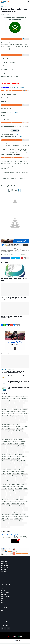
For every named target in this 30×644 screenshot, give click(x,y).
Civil (23, 419)
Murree (15, 483)
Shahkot (3, 509)
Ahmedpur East (12, 402)
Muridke (10, 483)
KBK (13, 456)
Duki (24, 423)
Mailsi (8, 473)
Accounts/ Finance (24, 398)
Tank (3, 520)
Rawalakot (4, 503)
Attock (7, 404)
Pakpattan (23, 492)
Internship (23, 443)
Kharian (19, 458)
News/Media (4, 490)
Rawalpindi (10, 503)
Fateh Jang (8, 430)
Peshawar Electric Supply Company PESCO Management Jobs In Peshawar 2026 (15, 299)
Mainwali (12, 473)
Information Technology (6, 443)
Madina (3, 473)
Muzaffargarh (4, 486)
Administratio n (24, 400)
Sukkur (20, 513)
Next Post (27, 322)
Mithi (14, 481)
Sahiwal (3, 505)
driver (16, 423)
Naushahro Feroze (5, 488)
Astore (3, 404)
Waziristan (4, 529)
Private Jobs (24, 496)
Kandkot (10, 453)
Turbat (11, 524)
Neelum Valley (20, 488)
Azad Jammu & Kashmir (20, 404)
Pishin (9, 496)
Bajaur (14, 408)
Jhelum (3, 449)
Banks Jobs (25, 411)
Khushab (24, 458)
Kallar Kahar (4, 451)
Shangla (8, 509)
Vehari (3, 526)
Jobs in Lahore (4, 563)
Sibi (18, 511)
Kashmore (4, 456)
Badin (10, 406)
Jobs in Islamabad (5, 567)
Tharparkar (15, 522)
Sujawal (15, 513)
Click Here (20, 190)
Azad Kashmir (4, 406)
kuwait (3, 466)
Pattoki (13, 494)
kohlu (12, 464)
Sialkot (14, 511)
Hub (3, 441)
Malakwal (4, 475)
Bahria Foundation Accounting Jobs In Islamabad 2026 (13, 318)
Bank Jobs (4, 411)
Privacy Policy (4, 621)
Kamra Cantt (4, 453)
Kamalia (21, 451)
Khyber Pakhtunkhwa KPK (7, 462)
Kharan (14, 458)
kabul (15, 449)
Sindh (21, 511)
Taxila (11, 520)
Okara (8, 492)
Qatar (17, 498)
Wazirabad (21, 526)
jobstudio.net (15, 188)
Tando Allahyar (14, 518)
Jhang (24, 447)
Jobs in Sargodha (5, 578)
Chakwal (26, 415)
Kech (16, 456)
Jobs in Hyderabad (5, 574)
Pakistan (17, 492)
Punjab (3, 498)
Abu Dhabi (16, 398)
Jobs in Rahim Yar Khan (6, 582)
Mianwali (25, 479)
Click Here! (18, 135)
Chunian (18, 419)
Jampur (3, 447)
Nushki (3, 492)
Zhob (9, 529)
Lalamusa (20, 466)
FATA (3, 430)
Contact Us (3, 615)
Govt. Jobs (6, 7)
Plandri (13, 496)
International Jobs (16, 443)
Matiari (24, 477)
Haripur (8, 436)
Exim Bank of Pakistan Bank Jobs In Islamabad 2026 (12, 279)
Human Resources (9, 441)
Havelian (3, 438)
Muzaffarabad (21, 483)
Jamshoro (8, 447)
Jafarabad (16, 445)
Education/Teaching (16, 426)
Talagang (7, 518)
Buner (8, 415)
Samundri (22, 505)
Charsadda (9, 417)
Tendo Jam (4, 522)
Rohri (20, 503)
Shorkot (3, 511)
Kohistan (8, 464)
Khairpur (21, 456)
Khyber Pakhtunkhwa (16, 460)
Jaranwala (14, 447)
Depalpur (17, 421)
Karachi (15, 453)
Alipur (22, 402)
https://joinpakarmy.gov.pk (13, 112)
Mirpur (3, 481)
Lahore (8, 466)
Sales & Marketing (15, 505)
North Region (11, 490)
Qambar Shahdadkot (10, 498)
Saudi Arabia (15, 507)
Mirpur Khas (8, 481)
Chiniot (26, 417)
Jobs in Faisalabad (5, 569)
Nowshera (13, 254)
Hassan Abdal (20, 436)
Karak (27, 453)
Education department (6, 426)
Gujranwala (4, 434)
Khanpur (9, 458)
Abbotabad (4, 398)
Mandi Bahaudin (24, 475)
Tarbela (7, 520)
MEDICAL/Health (11, 479)
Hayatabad (9, 438)
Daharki (7, 421)
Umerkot (19, 524)
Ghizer (13, 430)
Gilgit (22, 430)
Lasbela (8, 468)
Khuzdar (3, 460)
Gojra (10, 432)
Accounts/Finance (5, 400)
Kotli (16, 464)
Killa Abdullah (16, 462)
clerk (26, 419)
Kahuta (19, 449)
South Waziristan (5, 513)
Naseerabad (24, 486)
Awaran (12, 404)
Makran (17, 473)
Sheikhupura (14, 509)
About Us (3, 613)
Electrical (13, 428)
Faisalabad (18, 428)
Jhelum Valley (9, 449)
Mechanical (4, 479)
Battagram (13, 413)
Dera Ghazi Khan (24, 421)
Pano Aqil (4, 494)
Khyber (8, 460)
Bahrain (10, 408)
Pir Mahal (4, 496)
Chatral (15, 417)
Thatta (20, 522)
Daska (12, 421)
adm (14, 400)
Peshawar (18, 494)
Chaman (3, 417)
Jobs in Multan (4, 571)
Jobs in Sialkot (4, 573)
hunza (16, 441)
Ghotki (18, 430)
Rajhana (22, 501)
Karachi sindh (21, 453)
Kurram (24, 464)
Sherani (20, 509)
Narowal (18, 486)
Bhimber (3, 415)
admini (18, 400)
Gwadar (17, 434)
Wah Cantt (15, 526)
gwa (13, 434)
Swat (3, 518)
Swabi (24, 516)
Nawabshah (13, 488)
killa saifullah (23, 462)
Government (9, 73)
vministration (9, 526)
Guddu (21, 432)
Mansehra (8, 477)
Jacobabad (10, 445)
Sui (11, 513)
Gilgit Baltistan (5, 432)
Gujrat (9, 434)
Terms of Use (4, 619)
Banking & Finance (17, 411)
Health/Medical (25, 438)
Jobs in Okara (4, 576)
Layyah (13, 468)
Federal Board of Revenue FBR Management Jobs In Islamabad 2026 (18, 384)
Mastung (19, 477)
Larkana (3, 468)
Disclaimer (3, 617)
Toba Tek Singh (5, 524)
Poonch (18, 496)
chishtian (3, 419)
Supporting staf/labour (6, 516)
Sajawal (8, 505)
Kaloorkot (10, 451)
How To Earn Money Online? (17, 87)
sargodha (9, 507)
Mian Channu (19, 479)
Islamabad (4, 445)
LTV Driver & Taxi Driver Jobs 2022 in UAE (15, 471)
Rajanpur (17, 501)
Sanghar (3, 507)
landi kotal (25, 466)
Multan (24, 481)
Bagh (14, 406)
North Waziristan (19, 490)
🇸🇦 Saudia (20, 637)
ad (11, 400)
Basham (8, 413)
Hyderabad (21, 441)
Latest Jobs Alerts (5, 623)
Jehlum (20, 447)
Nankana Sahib (12, 486)
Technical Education (18, 520)
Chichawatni (20, 417)
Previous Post (4, 322)
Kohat (3, 464)
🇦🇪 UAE (10, 637)
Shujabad (9, 511)
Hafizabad (23, 434)
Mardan (14, 477)
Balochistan (20, 408)
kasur (9, 456)
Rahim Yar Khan (5, 501)
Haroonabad (13, 436)
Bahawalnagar (20, 406)
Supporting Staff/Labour (20, 254)
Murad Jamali (4, 483)
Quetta (22, 498)
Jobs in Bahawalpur (5, 580)
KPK (10, 66)
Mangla (3, 477)
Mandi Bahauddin (16, 475)
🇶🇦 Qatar (15, 637)
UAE (15, 524)
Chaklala (21, 415)
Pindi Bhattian (25, 494)
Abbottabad (10, 398)
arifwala (26, 402)
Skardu (26, 511)
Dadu (3, 421)
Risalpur (15, 503)
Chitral (13, 419)
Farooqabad (25, 428)
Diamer (12, 423)
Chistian (9, 419)
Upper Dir (25, 524)
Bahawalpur (4, 408)
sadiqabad (25, 503)
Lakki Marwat (13, 466)
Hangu (3, 436)
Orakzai (12, 492)
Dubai (20, 423)
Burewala (13, 415)
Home (2, 7)
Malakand (23, 473)
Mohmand (18, 481)
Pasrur (9, 494)
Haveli (26, 436)
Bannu (3, 413)
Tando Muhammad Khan (23, 518)
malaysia (9, 475)
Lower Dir (4, 471)
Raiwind (11, 501)
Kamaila (16, 451)
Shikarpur (25, 509)
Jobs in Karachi (4, 565)
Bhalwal (24, 413)
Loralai (23, 468)
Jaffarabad (22, 445)
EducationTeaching (5, 428)
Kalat (23, 449)
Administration (4, 402)
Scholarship (22, 507)
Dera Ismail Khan (5, 423)
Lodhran (18, 468)
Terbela (9, 522)
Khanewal (4, 458)
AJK (18, 402)
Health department (17, 438)
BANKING (10, 411)
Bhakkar (19, 413)
